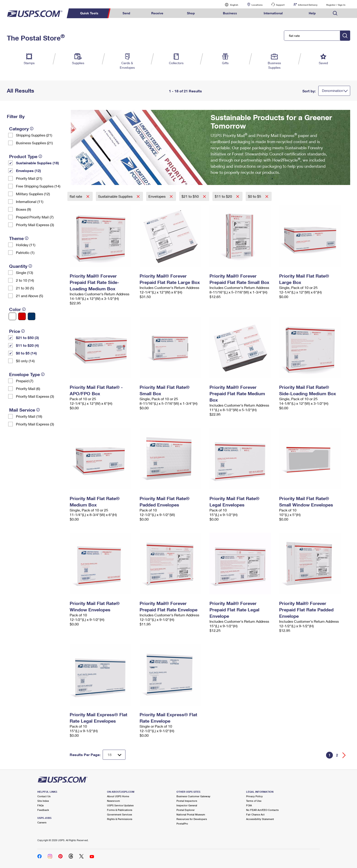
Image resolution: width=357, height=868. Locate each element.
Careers (42, 822)
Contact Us (44, 796)
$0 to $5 (255, 196)
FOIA (249, 805)
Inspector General (187, 805)
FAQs (41, 805)
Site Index (43, 801)
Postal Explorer (186, 810)
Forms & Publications (120, 810)
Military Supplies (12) (33, 194)
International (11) (30, 201)
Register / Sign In (336, 5)
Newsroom (113, 801)
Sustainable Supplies (116, 196)
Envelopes (157, 196)
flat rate (76, 196)
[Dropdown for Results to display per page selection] (114, 755)
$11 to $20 (224, 196)
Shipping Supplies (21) (34, 135)
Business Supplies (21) (34, 143)
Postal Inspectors (187, 801)
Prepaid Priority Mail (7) (35, 217)
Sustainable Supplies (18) (37, 163)
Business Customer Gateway (193, 796)
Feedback (43, 810)
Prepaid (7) (25, 381)
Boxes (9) (23, 209)
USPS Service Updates (120, 805)
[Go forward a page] (344, 755)
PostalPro (182, 824)
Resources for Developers (192, 819)
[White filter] (12, 316)
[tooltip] (32, 129)
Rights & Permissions (120, 819)
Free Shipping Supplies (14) (38, 186)
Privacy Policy (254, 796)
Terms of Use (254, 801)
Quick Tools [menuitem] (89, 13)
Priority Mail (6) (28, 388)
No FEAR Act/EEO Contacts (262, 810)
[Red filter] (22, 316)
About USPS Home (118, 796)
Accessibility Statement (260, 819)
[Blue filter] (32, 316)
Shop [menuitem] (191, 13)
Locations (257, 5)
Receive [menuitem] (157, 13)
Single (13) (24, 272)
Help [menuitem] (312, 13)
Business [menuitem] (230, 13)
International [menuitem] (273, 13)
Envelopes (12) (28, 171)
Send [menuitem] (126, 13)
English (229, 5)
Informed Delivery (308, 5)
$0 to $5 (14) (26, 353)
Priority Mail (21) (29, 178)
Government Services (120, 814)
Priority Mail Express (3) (35, 225)
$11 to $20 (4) (27, 345)
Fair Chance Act (255, 814)
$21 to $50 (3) (27, 338)
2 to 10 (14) (25, 280)
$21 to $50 (191, 196)
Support (280, 5)
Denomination (333, 91)
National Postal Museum (191, 814)
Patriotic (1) (25, 252)
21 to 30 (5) (25, 288)
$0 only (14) (25, 361)
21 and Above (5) (29, 296)
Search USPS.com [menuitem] (335, 13)
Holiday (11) (26, 245)
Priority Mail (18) (29, 416)
